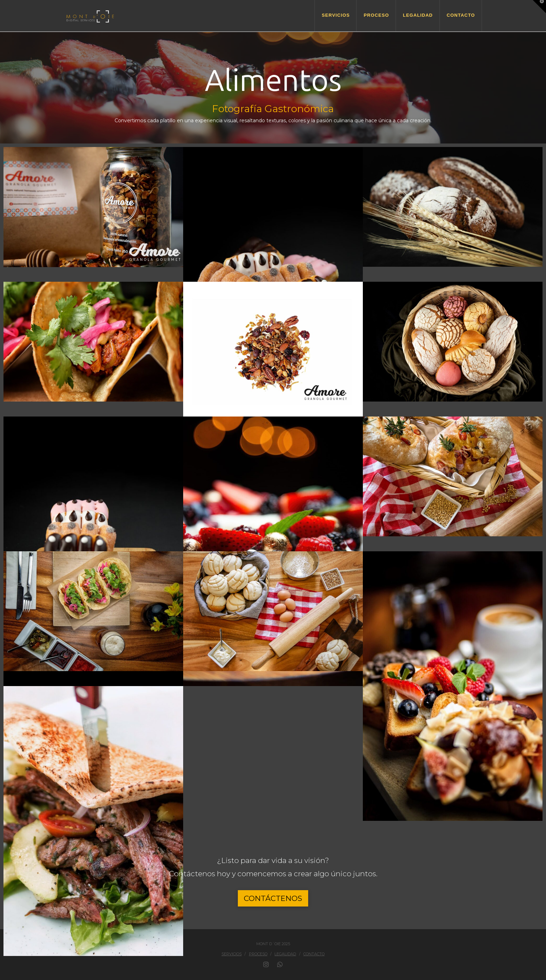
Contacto (314, 954)
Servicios (232, 954)
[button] (539, 7)
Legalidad (285, 954)
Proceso (258, 954)
